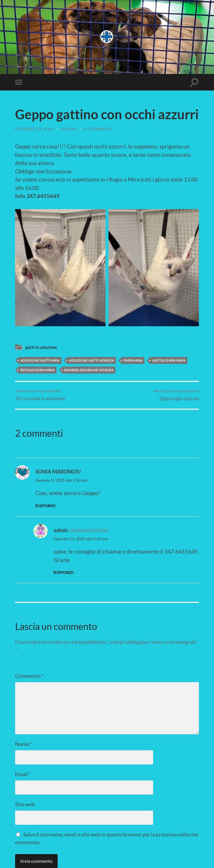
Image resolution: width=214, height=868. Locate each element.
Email (23, 774)
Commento (29, 676)
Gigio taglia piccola (176, 395)
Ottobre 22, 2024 (35, 129)
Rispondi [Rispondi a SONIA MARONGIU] (46, 506)
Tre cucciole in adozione (40, 395)
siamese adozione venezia (89, 370)
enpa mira (133, 360)
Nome (23, 744)
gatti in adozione (41, 347)
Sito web (25, 804)
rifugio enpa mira (38, 370)
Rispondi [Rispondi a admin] (64, 572)
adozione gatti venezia (92, 360)
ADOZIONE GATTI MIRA (40, 360)
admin (69, 129)
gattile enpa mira (169, 360)
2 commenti (98, 129)
